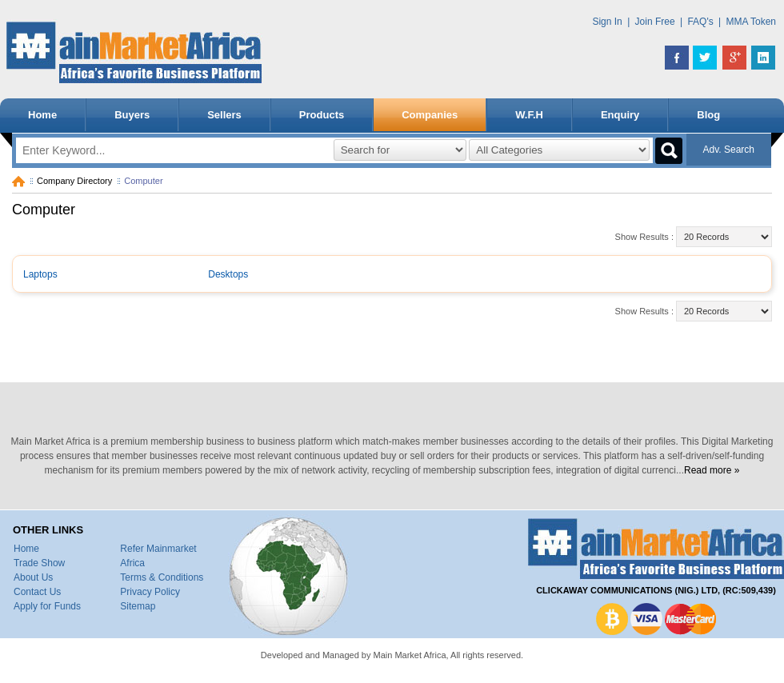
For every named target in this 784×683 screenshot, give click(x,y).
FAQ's (700, 22)
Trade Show (39, 563)
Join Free (655, 22)
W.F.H (529, 115)
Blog (708, 115)
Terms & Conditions (162, 577)
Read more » (712, 470)
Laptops (40, 274)
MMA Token (751, 22)
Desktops (228, 274)
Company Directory (74, 181)
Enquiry (620, 115)
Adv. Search (729, 150)
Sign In (607, 22)
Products (322, 115)
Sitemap (138, 606)
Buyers (132, 115)
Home (42, 115)
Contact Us (37, 592)
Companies (430, 115)
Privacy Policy (150, 592)
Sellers (224, 115)
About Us (33, 577)
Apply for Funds (47, 606)
